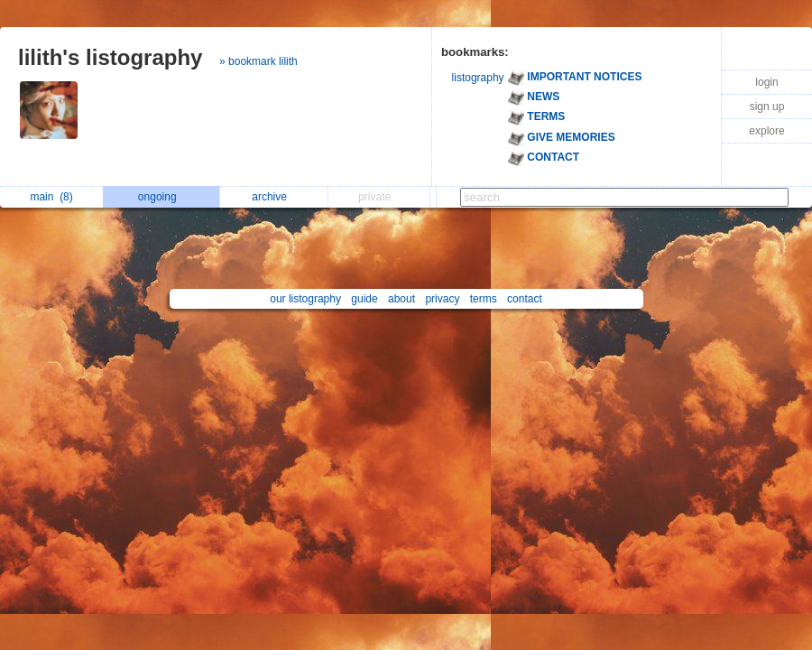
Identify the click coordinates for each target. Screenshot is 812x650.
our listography (305, 299)
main (51, 197)
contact (525, 299)
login (766, 82)
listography (478, 78)
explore (766, 131)
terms (484, 299)
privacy (442, 299)
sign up (767, 107)
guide (364, 299)
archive (274, 197)
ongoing (162, 197)
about (401, 299)
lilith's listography (110, 57)
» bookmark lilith (258, 61)
